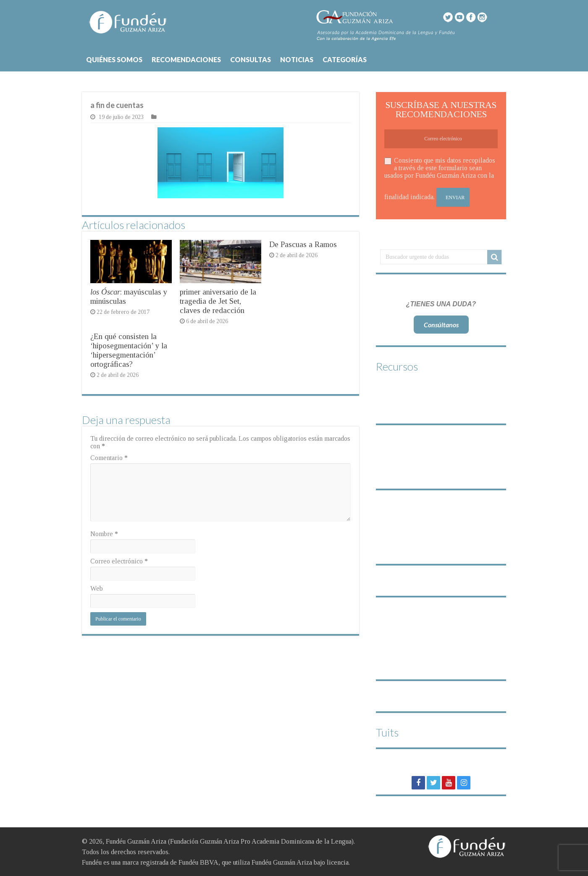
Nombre (104, 534)
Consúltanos (441, 325)
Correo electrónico (119, 561)
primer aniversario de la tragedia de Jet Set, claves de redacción (218, 301)
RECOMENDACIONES (186, 59)
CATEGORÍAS (345, 59)
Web (97, 588)
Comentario (109, 458)
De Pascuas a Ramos (303, 244)
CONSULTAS (251, 59)
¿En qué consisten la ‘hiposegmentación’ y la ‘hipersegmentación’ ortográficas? (129, 350)
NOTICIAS (297, 59)
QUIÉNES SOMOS (114, 59)
